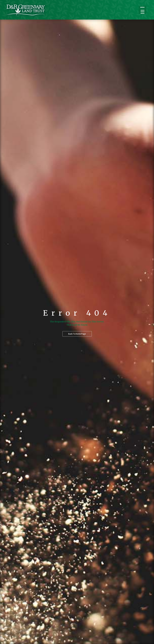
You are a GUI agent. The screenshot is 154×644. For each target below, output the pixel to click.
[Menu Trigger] (142, 10)
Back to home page (77, 334)
